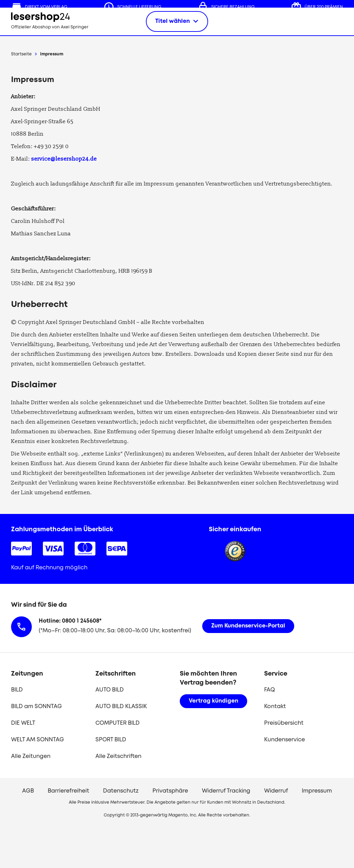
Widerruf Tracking (226, 791)
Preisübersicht (284, 723)
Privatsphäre (170, 791)
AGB (28, 791)
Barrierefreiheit (68, 791)
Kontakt (275, 707)
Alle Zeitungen (31, 756)
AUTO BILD (110, 690)
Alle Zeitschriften (118, 756)
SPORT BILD (111, 740)
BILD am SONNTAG (36, 707)
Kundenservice (285, 740)
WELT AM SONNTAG (38, 740)
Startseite (21, 54)
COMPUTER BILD (118, 723)
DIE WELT (23, 723)
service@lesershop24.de (64, 159)
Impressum (52, 54)
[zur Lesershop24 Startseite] (53, 28)
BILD (17, 690)
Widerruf (276, 791)
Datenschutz (121, 791)
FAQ (269, 690)
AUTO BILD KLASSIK (121, 707)
